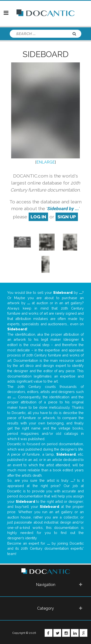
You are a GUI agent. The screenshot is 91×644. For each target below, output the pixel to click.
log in (38, 217)
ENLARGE (46, 162)
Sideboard (46, 54)
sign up (67, 217)
